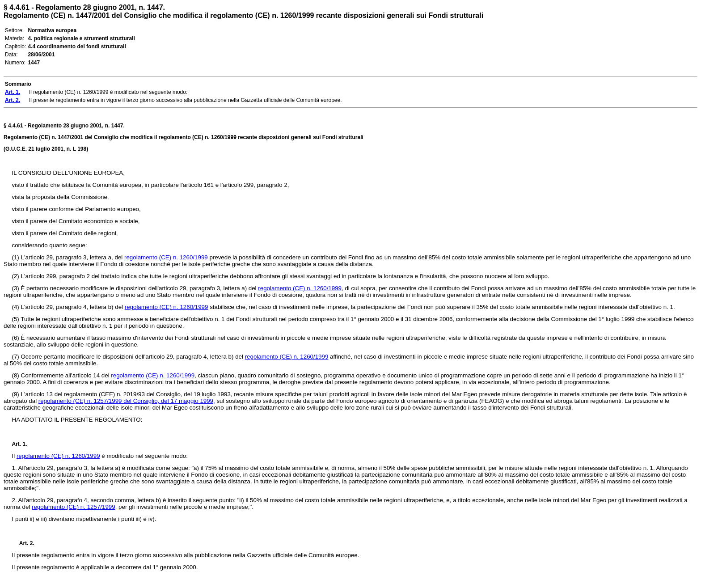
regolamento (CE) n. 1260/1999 (166, 257)
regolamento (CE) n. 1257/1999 (74, 507)
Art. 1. (20, 444)
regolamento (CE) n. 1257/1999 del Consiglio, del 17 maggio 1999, (127, 401)
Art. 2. (23, 543)
